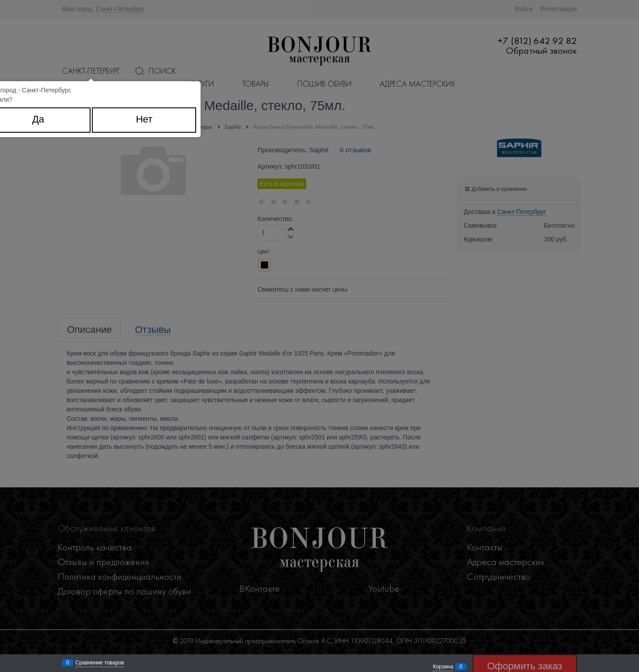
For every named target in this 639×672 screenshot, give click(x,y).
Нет (144, 119)
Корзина (443, 667)
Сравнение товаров (100, 663)
